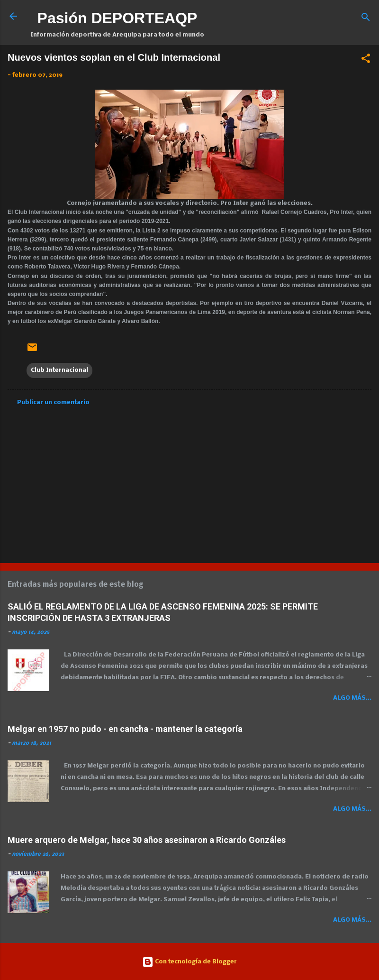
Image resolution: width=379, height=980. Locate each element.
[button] (366, 60)
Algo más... (352, 698)
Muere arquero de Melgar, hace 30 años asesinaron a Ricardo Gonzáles (147, 840)
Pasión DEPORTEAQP (117, 18)
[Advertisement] (189, 481)
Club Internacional (59, 370)
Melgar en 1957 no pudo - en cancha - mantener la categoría (125, 729)
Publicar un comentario (53, 402)
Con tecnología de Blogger (189, 962)
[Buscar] (366, 19)
